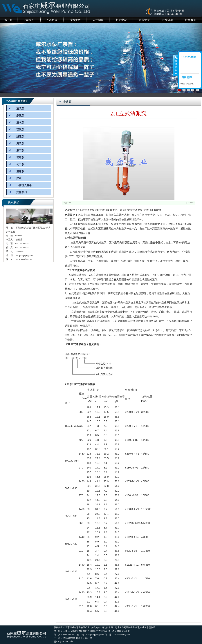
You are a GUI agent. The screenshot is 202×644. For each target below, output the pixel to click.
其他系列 (21, 192)
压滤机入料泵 (24, 185)
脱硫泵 (20, 136)
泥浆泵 (20, 143)
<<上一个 (67, 203)
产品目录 (52, 20)
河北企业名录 (142, 627)
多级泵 (20, 116)
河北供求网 (107, 627)
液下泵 (20, 150)
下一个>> (190, 203)
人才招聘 (98, 20)
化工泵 (20, 164)
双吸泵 (20, 130)
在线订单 (167, 20)
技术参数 (75, 20)
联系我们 (191, 20)
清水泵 (20, 123)
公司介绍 (29, 20)
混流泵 (20, 171)
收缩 (176, 66)
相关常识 (121, 20)
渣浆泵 (20, 109)
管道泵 (20, 157)
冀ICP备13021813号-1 (64, 642)
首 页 (9, 20)
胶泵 (19, 178)
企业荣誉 (144, 20)
